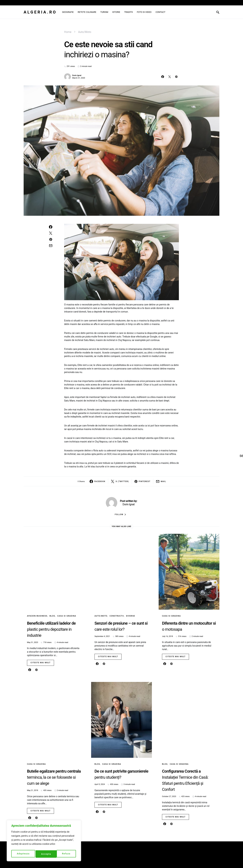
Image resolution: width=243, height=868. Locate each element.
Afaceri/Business (37, 616)
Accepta (66, 854)
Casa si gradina (67, 616)
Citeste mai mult (40, 663)
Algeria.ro (40, 12)
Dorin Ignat (77, 75)
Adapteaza (23, 854)
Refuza (45, 854)
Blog (52, 616)
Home (68, 32)
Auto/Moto (85, 32)
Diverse (131, 616)
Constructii (117, 616)
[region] (44, 842)
